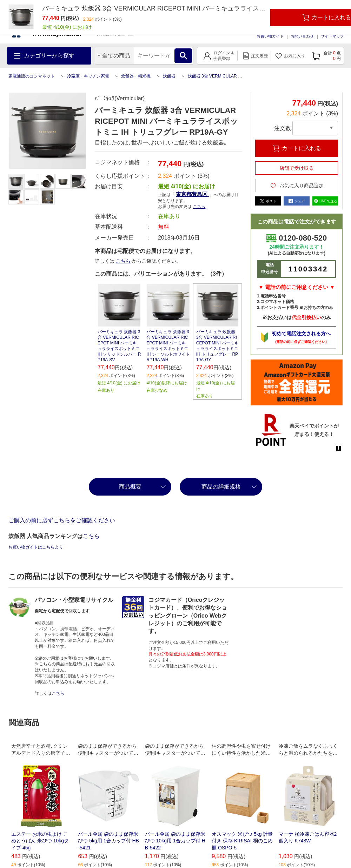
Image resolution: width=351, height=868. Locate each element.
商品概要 (130, 487)
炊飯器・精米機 (136, 76)
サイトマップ (332, 36)
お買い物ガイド (270, 36)
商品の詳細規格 (221, 487)
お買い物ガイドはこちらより (36, 547)
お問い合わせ (302, 36)
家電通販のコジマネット (32, 76)
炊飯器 (169, 76)
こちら (199, 207)
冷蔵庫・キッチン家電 (88, 76)
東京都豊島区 (192, 194)
